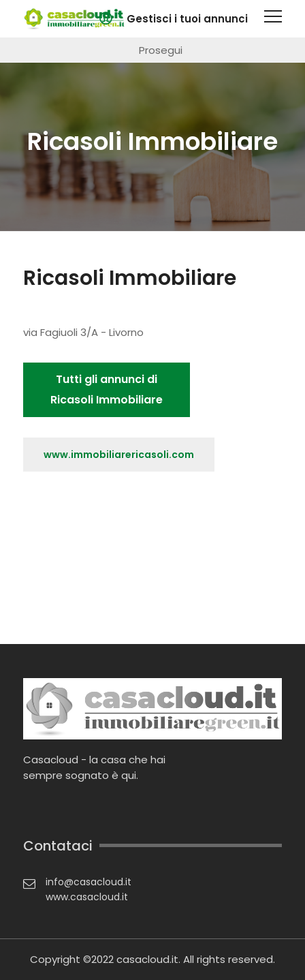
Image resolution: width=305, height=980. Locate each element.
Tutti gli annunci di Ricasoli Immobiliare (107, 389)
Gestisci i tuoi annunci (187, 19)
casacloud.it (147, 959)
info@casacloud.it (89, 882)
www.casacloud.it (87, 897)
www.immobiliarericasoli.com (119, 455)
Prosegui (161, 50)
